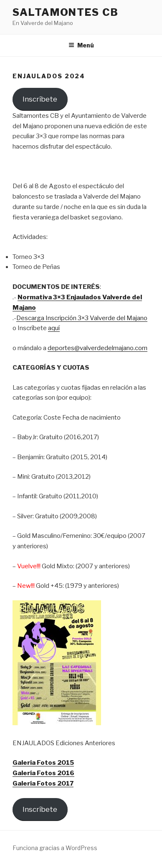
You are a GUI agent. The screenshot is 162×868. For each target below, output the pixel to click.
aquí (54, 328)
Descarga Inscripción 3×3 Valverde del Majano (82, 318)
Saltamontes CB (66, 12)
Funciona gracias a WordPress (55, 848)
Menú (81, 45)
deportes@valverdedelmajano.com (97, 348)
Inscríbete (40, 99)
